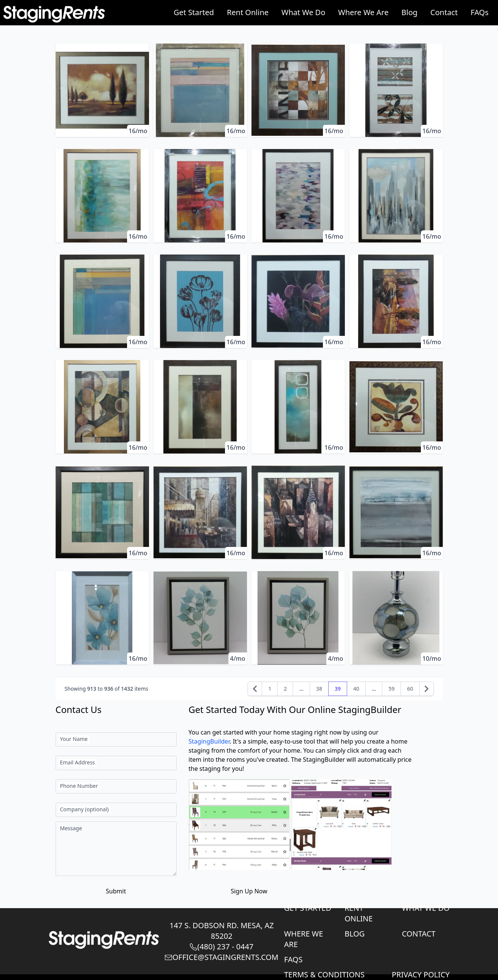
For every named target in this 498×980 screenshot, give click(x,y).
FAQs (479, 12)
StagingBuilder (209, 741)
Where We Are (363, 12)
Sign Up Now (249, 891)
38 (319, 689)
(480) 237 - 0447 (222, 947)
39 (338, 689)
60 (410, 689)
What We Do (303, 12)
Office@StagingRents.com (222, 957)
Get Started (194, 12)
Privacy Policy (421, 975)
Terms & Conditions (324, 975)
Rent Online (248, 12)
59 (391, 689)
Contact (444, 12)
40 (356, 689)
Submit (116, 891)
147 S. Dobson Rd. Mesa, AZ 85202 (222, 931)
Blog (410, 12)
